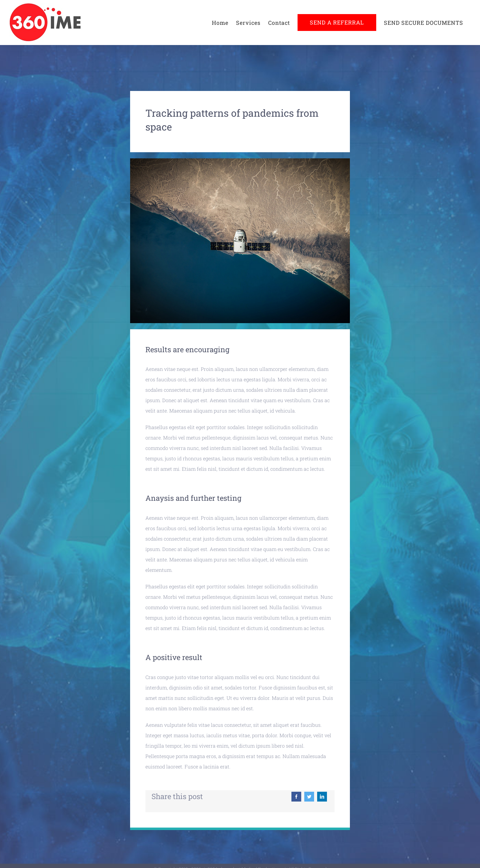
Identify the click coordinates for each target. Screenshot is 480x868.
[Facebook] (296, 797)
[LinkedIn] (322, 797)
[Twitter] (309, 797)
